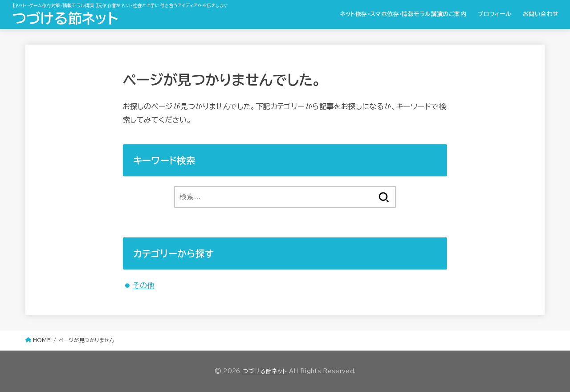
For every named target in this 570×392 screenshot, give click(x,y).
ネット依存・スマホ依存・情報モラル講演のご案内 (403, 14)
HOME (42, 340)
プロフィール (495, 14)
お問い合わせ (541, 14)
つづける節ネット (65, 18)
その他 (143, 285)
